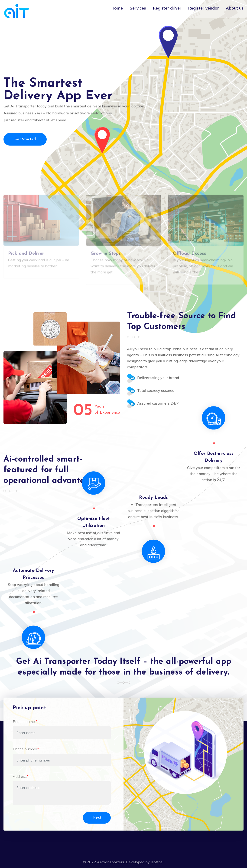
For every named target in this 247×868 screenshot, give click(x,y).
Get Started (25, 139)
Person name (25, 722)
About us (235, 8)
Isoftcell (158, 862)
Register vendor (204, 8)
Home (117, 8)
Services (138, 8)
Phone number (26, 749)
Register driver (167, 8)
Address (21, 776)
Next (97, 818)
